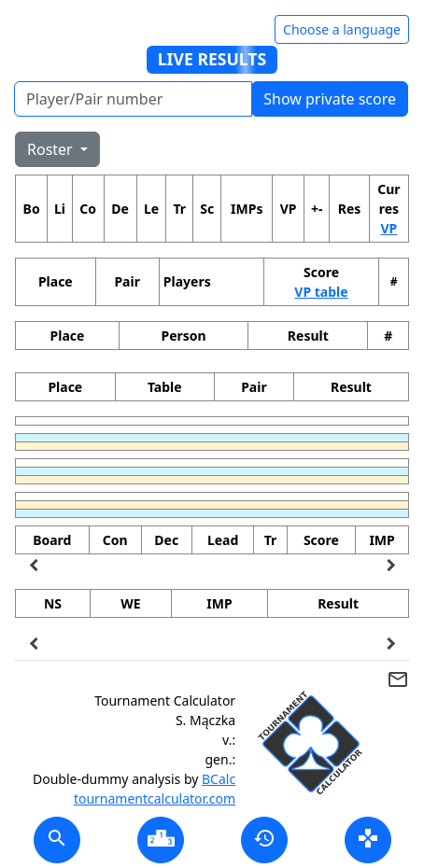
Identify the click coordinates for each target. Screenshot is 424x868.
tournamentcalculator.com (155, 798)
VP (389, 228)
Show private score (330, 99)
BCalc (219, 779)
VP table (321, 292)
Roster (52, 149)
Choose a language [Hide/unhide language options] (342, 29)
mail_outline (398, 679)
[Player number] (133, 99)
